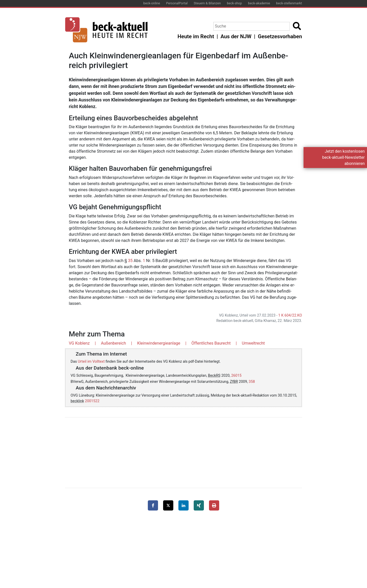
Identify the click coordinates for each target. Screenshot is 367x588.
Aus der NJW (236, 36)
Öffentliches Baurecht (211, 343)
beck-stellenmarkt (289, 3)
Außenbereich (113, 343)
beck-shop (234, 3)
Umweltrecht (253, 343)
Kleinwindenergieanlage (159, 343)
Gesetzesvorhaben (280, 36)
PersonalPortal (177, 3)
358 (252, 382)
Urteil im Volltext (91, 362)
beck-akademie (259, 3)
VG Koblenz (79, 343)
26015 (236, 376)
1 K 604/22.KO (290, 315)
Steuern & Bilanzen (207, 3)
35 (130, 261)
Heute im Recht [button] (196, 36)
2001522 (92, 401)
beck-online (152, 3)
